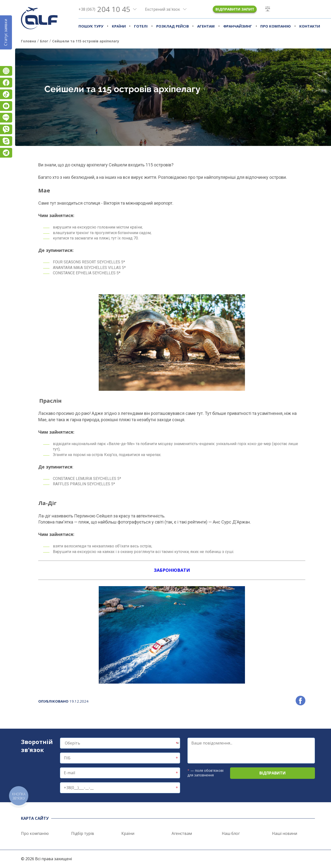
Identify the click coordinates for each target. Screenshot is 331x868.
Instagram (6, 71)
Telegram (6, 153)
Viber (6, 129)
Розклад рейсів (173, 26)
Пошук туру (91, 26)
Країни (119, 26)
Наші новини (285, 833)
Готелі (141, 26)
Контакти (310, 26)
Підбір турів (83, 833)
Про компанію (276, 26)
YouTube (6, 106)
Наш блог (231, 833)
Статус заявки (6, 32)
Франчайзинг (238, 26)
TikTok (6, 94)
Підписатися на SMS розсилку (6, 118)
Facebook (6, 83)
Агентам (206, 26)
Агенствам (182, 833)
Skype (6, 141)
